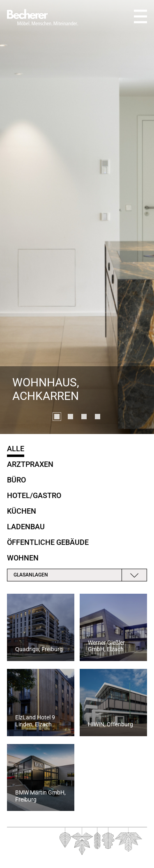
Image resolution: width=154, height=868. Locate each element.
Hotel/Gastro (34, 495)
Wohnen (23, 558)
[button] (57, 417)
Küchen (22, 511)
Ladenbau (26, 527)
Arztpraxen (30, 464)
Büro (16, 480)
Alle (16, 449)
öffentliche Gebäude (48, 542)
